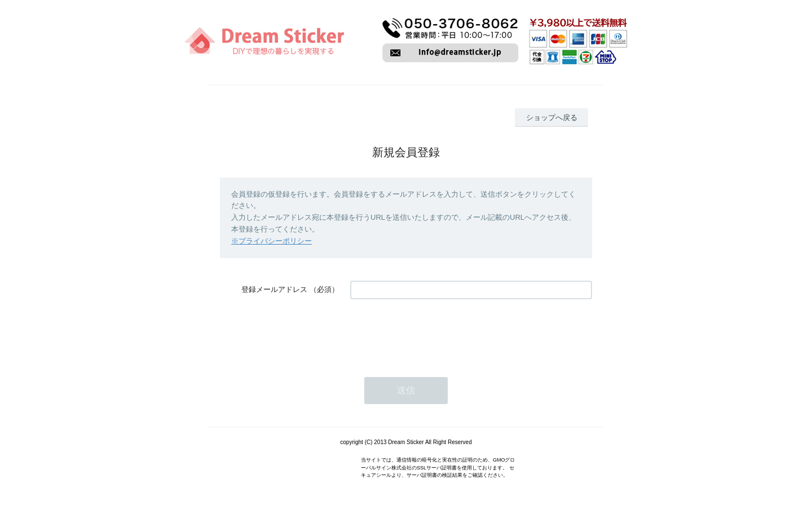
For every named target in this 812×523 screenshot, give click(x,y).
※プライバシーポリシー (272, 241)
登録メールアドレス (274, 289)
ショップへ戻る (552, 118)
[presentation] (436, 333)
